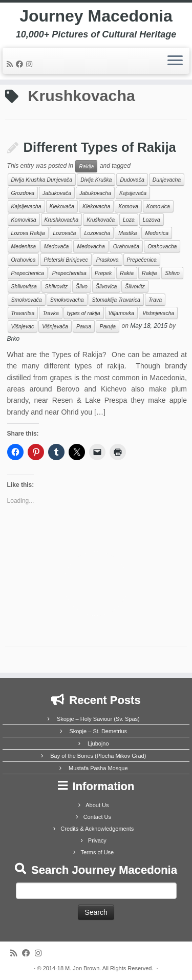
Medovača (56, 246)
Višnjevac (23, 326)
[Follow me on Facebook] (21, 64)
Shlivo (172, 273)
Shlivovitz (56, 286)
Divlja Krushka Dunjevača (42, 180)
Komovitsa (24, 220)
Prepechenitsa (69, 273)
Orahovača (126, 246)
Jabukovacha (95, 193)
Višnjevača (55, 326)
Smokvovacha (67, 300)
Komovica (158, 206)
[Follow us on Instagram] (31, 64)
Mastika (127, 233)
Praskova (108, 260)
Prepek (103, 273)
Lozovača (65, 233)
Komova (128, 206)
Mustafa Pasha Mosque (98, 768)
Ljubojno (98, 743)
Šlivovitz (135, 286)
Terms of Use (97, 852)
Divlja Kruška (96, 180)
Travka (50, 313)
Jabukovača (57, 193)
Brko (14, 339)
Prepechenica (28, 273)
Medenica (157, 233)
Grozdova (23, 193)
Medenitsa (24, 246)
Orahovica (24, 260)
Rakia (127, 273)
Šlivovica (106, 286)
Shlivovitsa (24, 286)
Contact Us (97, 817)
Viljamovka (122, 313)
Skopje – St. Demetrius (99, 731)
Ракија (108, 326)
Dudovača (132, 180)
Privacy (97, 840)
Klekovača (62, 206)
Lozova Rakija (28, 233)
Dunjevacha (167, 180)
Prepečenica (142, 260)
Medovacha (91, 246)
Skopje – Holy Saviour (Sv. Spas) (98, 719)
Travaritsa (23, 313)
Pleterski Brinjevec (66, 260)
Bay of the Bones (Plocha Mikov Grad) (98, 756)
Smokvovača (27, 300)
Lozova (152, 220)
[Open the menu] (175, 61)
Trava (155, 300)
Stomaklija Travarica (116, 300)
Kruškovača (101, 220)
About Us (97, 805)
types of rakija (84, 313)
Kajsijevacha (26, 206)
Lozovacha (97, 233)
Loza (129, 220)
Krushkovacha (62, 220)
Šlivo (82, 286)
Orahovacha (162, 246)
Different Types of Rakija (100, 147)
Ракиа (84, 326)
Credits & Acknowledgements (97, 829)
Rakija (86, 166)
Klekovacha (96, 206)
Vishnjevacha (158, 313)
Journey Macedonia (96, 16)
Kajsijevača (133, 193)
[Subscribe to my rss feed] (11, 64)
